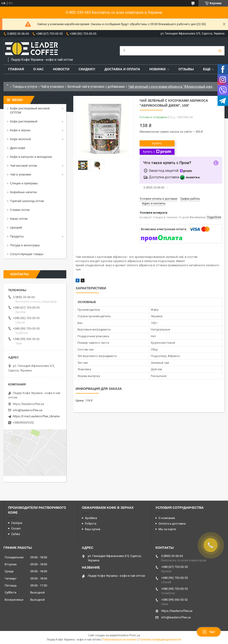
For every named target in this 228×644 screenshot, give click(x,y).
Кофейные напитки (23, 192)
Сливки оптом (20, 210)
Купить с (157, 152)
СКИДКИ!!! (87, 69)
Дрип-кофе (18, 148)
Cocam (16, 528)
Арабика (91, 518)
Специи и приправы (24, 183)
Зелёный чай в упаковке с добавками (96, 87)
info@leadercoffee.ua (28, 410)
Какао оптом (19, 219)
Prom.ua (135, 635)
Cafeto (16, 534)
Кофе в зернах (20, 130)
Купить (157, 143)
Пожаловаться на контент (120, 640)
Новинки (158, 69)
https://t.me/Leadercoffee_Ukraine (36, 416)
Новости (61, 69)
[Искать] (220, 51)
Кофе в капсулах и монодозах (31, 157)
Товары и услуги (25, 87)
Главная (16, 69)
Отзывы (186, 69)
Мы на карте (167, 529)
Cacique (17, 523)
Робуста (91, 524)
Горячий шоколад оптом (27, 201)
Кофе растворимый (24, 121)
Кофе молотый (20, 139)
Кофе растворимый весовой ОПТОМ (30, 110)
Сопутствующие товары (27, 254)
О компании (167, 518)
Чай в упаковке (52, 87)
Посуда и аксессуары (25, 245)
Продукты (17, 236)
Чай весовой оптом (23, 166)
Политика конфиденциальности (160, 640)
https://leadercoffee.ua (28, 404)
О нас (39, 69)
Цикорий (16, 228)
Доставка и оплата (122, 69)
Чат (209, 632)
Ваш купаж (93, 529)
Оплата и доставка (172, 524)
